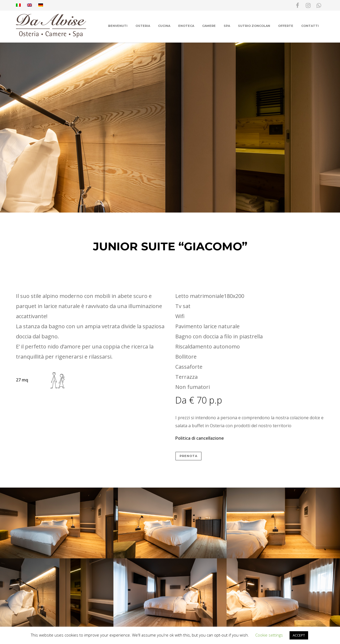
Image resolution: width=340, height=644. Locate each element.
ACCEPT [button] (299, 635)
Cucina (164, 26)
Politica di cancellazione (200, 438)
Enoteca (186, 26)
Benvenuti (118, 26)
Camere (209, 26)
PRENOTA (188, 456)
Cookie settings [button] (269, 635)
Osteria (143, 26)
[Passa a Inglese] (29, 5)
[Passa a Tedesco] (41, 5)
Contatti (310, 26)
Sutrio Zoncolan (254, 26)
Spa (227, 26)
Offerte (286, 26)
